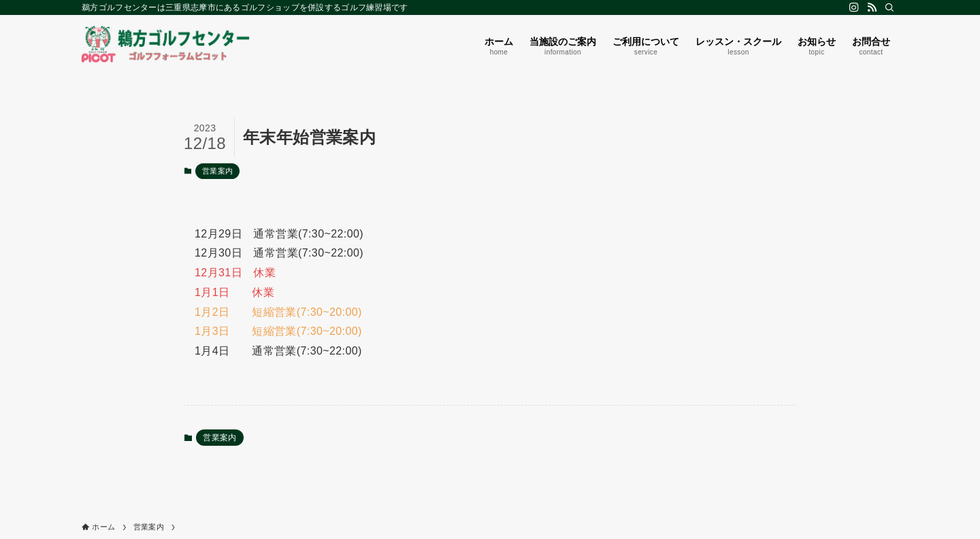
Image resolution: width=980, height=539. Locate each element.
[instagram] (854, 7)
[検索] (889, 7)
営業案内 (218, 171)
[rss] (872, 7)
